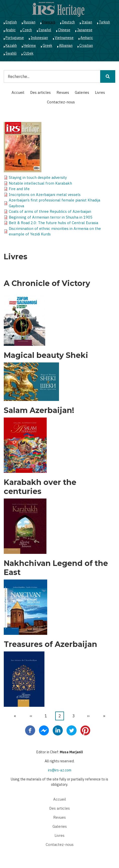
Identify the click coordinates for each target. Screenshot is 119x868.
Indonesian (39, 38)
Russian (29, 22)
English (11, 22)
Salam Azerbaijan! (39, 410)
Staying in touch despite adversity (38, 177)
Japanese (85, 30)
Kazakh (11, 46)
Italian (87, 22)
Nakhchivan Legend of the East (56, 568)
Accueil (18, 92)
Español (45, 30)
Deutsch (68, 22)
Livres (100, 92)
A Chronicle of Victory (47, 283)
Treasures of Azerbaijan (50, 644)
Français (49, 22)
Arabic (11, 30)
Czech (27, 30)
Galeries (82, 92)
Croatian (86, 46)
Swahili (11, 53)
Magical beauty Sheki (46, 355)
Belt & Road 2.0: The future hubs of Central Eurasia (53, 223)
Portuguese (15, 38)
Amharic (87, 38)
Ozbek (28, 53)
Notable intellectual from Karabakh (40, 183)
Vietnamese (64, 38)
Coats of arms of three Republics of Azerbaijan (50, 211)
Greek (47, 46)
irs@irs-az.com (60, 770)
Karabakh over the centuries (40, 487)
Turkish (104, 22)
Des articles (40, 92)
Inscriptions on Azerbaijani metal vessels (45, 195)
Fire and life (19, 189)
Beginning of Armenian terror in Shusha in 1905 (51, 217)
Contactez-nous (61, 102)
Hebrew (30, 46)
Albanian (66, 46)
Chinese (64, 30)
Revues (63, 92)
